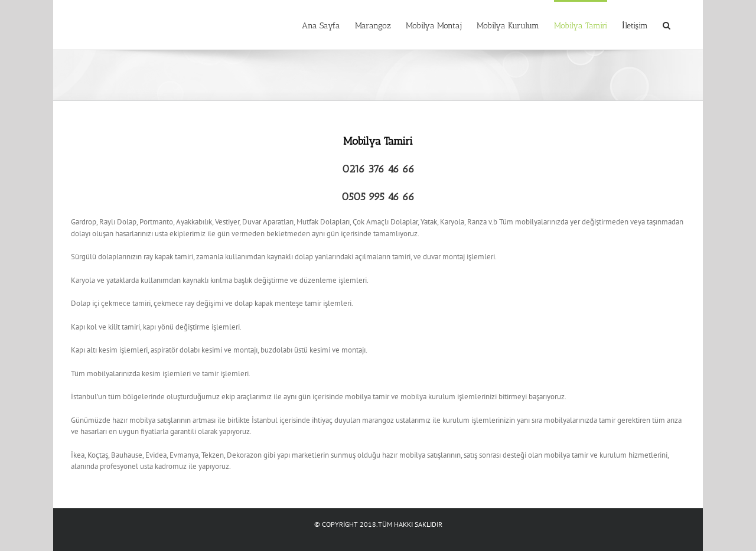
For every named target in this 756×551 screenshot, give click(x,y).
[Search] (667, 25)
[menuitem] (321, 25)
